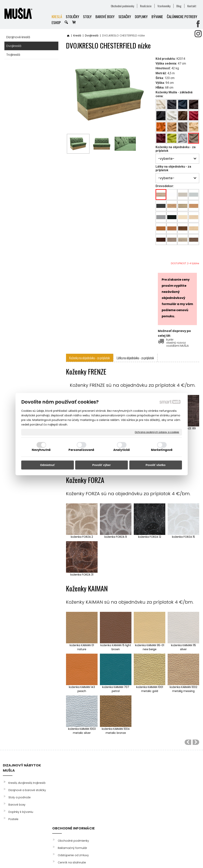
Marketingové (162, 450)
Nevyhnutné (41, 450)
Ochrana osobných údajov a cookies (157, 432)
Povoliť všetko (156, 465)
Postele (13, 819)
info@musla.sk (113, 814)
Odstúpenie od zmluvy (74, 792)
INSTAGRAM (167, 785)
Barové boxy (17, 805)
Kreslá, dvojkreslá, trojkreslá (27, 783)
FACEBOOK (167, 778)
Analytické (122, 450)
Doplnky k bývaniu (21, 812)
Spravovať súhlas (176, 858)
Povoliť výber (101, 465)
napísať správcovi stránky (100, 858)
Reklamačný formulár (73, 785)
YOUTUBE (165, 792)
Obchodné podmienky (74, 778)
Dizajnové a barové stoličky (27, 790)
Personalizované (82, 450)
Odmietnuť (47, 465)
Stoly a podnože (20, 797)
